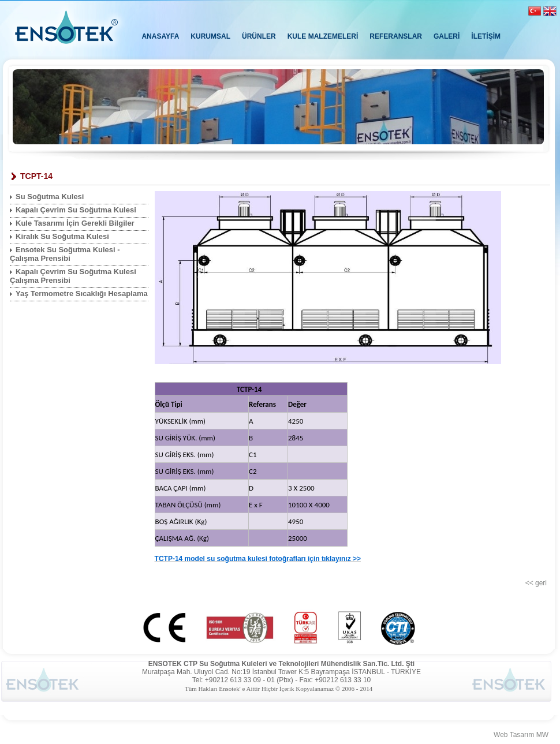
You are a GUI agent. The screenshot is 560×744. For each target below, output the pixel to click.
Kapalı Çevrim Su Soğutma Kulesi (76, 210)
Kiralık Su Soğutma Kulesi (62, 236)
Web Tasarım (514, 735)
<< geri (536, 583)
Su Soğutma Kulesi (50, 197)
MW (542, 735)
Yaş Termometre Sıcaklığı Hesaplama (82, 294)
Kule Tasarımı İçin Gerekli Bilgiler (75, 223)
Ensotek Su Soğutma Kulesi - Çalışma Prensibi (65, 254)
